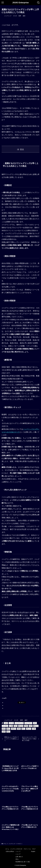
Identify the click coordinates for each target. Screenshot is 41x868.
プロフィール (27, 849)
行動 (34, 729)
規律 (4, 732)
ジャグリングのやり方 (16, 849)
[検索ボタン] (38, 3)
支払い (17, 859)
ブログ (34, 849)
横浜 (8, 729)
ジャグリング (8, 16)
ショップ (18, 851)
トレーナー (28, 723)
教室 (4, 729)
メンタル (5, 726)
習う (23, 729)
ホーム (7, 849)
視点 (8, 732)
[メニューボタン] (3, 3)
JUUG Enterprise (20, 3)
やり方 (15, 16)
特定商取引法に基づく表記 (23, 862)
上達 (11, 726)
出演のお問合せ (10, 851)
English (33, 851)
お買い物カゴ (19, 857)
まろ (35, 723)
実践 (26, 726)
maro (6, 723)
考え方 (29, 729)
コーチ (11, 723)
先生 (16, 726)
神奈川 (14, 729)
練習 (24, 16)
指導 (20, 16)
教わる (36, 726)
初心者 (21, 726)
